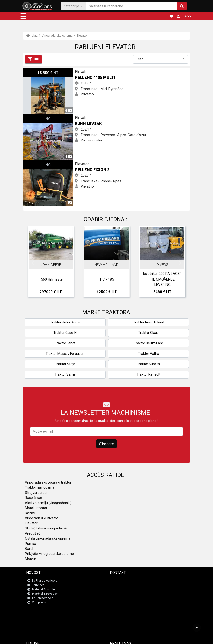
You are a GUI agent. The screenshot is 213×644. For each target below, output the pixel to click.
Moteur (31, 559)
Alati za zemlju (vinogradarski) (48, 503)
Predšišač (33, 533)
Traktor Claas (148, 333)
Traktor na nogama (40, 487)
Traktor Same (65, 374)
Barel (29, 549)
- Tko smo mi (158, 638)
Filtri (34, 59)
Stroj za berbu (36, 493)
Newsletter (120, 585)
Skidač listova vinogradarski (46, 528)
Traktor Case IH (65, 333)
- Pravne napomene (99, 638)
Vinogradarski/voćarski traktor (48, 482)
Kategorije (73, 6)
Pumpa (31, 544)
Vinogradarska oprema (57, 36)
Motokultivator (36, 508)
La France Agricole (45, 581)
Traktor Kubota (148, 364)
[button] (23, 16)
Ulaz (32, 36)
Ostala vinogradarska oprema (48, 538)
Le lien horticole (43, 598)
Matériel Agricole (43, 589)
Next (180, 263)
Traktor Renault (148, 374)
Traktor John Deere (65, 322)
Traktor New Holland (149, 322)
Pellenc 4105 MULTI (38, 71)
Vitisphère (39, 603)
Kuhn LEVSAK (34, 117)
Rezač (30, 513)
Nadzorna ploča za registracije (53, 623)
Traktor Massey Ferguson (65, 354)
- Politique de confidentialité (131, 638)
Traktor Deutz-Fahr (148, 343)
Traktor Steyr (65, 364)
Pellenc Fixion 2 (35, 163)
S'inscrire (106, 444)
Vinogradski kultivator (41, 518)
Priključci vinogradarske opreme (49, 554)
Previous (33, 263)
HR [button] (187, 16)
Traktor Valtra (149, 354)
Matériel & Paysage (45, 594)
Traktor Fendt (65, 343)
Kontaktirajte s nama (127, 581)
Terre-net (38, 585)
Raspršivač (33, 498)
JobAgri (38, 619)
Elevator (82, 36)
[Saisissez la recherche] (132, 6)
